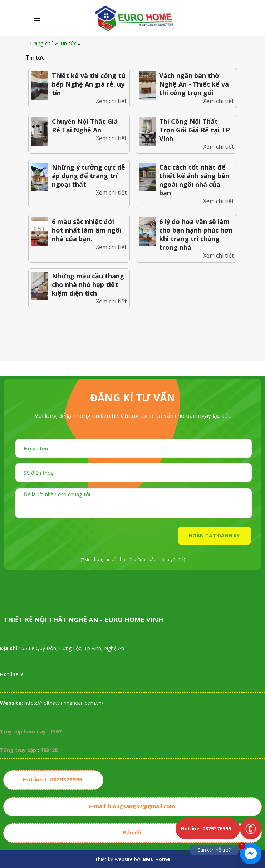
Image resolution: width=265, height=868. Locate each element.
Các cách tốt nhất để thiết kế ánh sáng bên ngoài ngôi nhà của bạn (194, 180)
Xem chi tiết (111, 101)
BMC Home (156, 859)
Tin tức (68, 43)
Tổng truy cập (18, 750)
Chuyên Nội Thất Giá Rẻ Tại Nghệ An (85, 126)
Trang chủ (41, 43)
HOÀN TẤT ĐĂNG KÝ (214, 535)
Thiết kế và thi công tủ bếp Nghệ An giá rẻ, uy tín (89, 84)
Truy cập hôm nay (23, 732)
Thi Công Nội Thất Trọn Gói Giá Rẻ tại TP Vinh (195, 130)
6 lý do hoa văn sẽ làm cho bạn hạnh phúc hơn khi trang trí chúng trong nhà (196, 234)
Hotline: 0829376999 (206, 828)
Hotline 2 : (13, 674)
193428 (49, 750)
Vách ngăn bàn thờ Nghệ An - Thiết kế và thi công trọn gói (194, 84)
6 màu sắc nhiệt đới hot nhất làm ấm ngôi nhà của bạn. (87, 230)
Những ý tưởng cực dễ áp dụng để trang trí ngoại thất (89, 176)
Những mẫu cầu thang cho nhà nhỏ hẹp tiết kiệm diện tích (88, 284)
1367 (56, 732)
